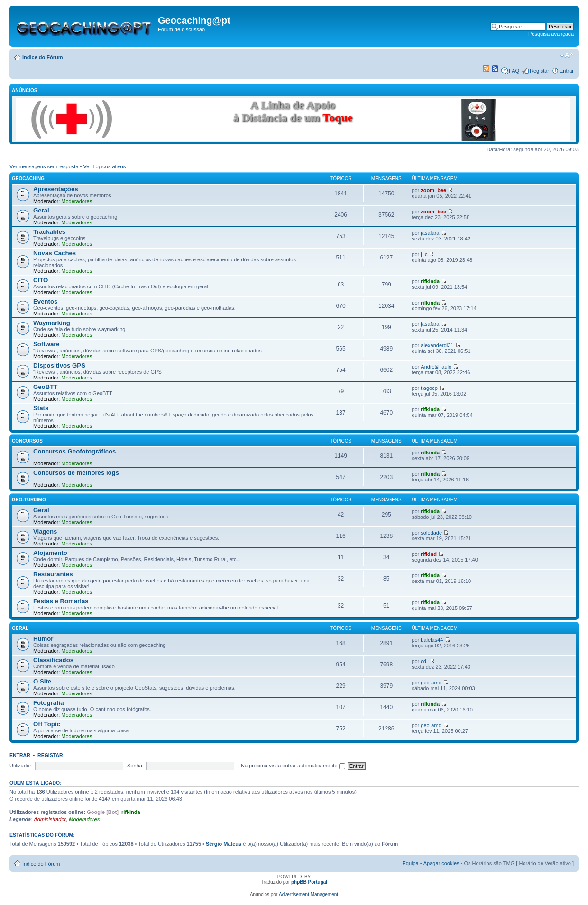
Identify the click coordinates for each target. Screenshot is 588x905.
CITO (41, 280)
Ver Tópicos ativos (105, 166)
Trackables (49, 232)
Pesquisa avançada (551, 34)
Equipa (410, 863)
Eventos (45, 301)
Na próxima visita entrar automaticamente (293, 766)
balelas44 (432, 640)
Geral (41, 210)
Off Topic (47, 724)
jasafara (430, 233)
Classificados (53, 660)
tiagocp (429, 388)
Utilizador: (21, 766)
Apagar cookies (441, 863)
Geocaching (28, 179)
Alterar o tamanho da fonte (567, 55)
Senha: (135, 766)
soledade (431, 533)
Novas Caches (55, 253)
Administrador (50, 819)
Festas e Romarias (61, 601)
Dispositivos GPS (59, 365)
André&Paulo (436, 367)
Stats (41, 408)
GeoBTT (45, 387)
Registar (539, 71)
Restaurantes (53, 574)
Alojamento (50, 553)
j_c (424, 254)
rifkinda (430, 281)
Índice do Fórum (43, 57)
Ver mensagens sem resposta (44, 166)
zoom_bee (433, 190)
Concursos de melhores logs (76, 473)
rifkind (429, 554)
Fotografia (48, 703)
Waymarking (52, 323)
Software (46, 344)
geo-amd (431, 683)
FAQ (514, 71)
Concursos (27, 441)
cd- (424, 661)
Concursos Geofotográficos (74, 451)
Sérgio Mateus (224, 844)
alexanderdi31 (437, 345)
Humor (43, 639)
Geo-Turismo (29, 500)
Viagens (45, 531)
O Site (42, 681)
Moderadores (77, 201)
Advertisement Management (308, 894)
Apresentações (56, 189)
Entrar (567, 71)
